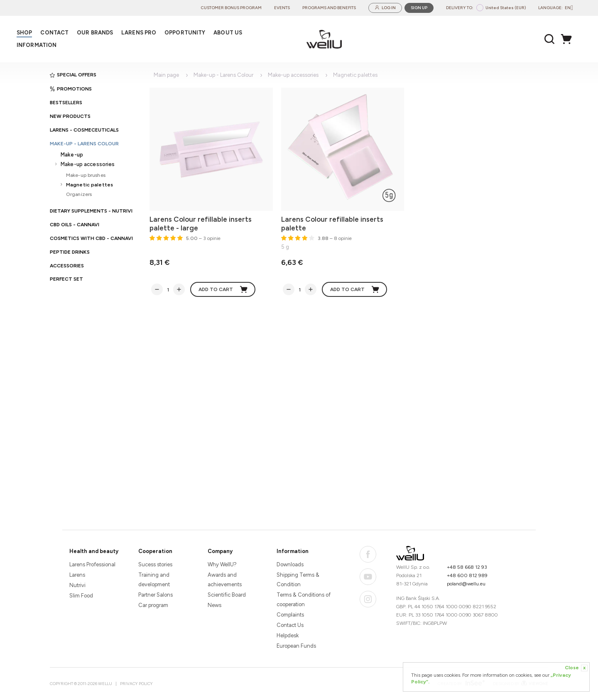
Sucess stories (155, 564)
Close (576, 668)
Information (293, 551)
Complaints (290, 615)
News (214, 605)
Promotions (71, 89)
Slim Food (81, 596)
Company (220, 551)
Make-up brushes (86, 175)
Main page (166, 75)
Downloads (290, 564)
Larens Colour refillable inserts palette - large (201, 224)
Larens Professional (92, 564)
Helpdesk (288, 635)
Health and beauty (94, 551)
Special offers (73, 75)
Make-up (72, 155)
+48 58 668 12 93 (467, 567)
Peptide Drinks (70, 252)
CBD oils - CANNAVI (75, 225)
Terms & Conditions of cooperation (304, 600)
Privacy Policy (136, 684)
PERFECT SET (66, 279)
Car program (153, 605)
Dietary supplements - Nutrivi (91, 211)
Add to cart (223, 289)
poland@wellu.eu (466, 584)
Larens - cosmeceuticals (84, 130)
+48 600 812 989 (467, 575)
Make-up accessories (88, 164)
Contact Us (290, 625)
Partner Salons (156, 595)
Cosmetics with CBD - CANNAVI (91, 238)
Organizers (79, 194)
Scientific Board (227, 595)
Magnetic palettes (89, 185)
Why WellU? (222, 564)
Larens (77, 575)
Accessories (67, 266)
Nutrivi (77, 585)
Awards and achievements (225, 580)
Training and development (154, 580)
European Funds (296, 646)
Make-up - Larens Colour (84, 144)
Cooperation (155, 551)
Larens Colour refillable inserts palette (332, 224)
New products (70, 116)
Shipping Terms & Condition (298, 580)
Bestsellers (66, 103)
